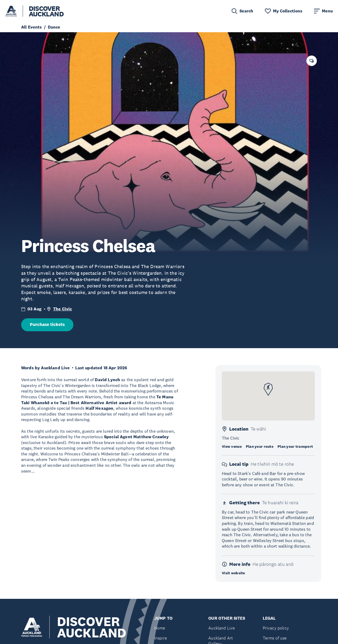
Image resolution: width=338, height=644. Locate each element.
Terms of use (275, 638)
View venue (232, 446)
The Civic (62, 309)
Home (160, 628)
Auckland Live (222, 628)
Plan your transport (295, 446)
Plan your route (260, 446)
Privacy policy (276, 628)
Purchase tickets (47, 325)
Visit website (233, 573)
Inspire (161, 638)
